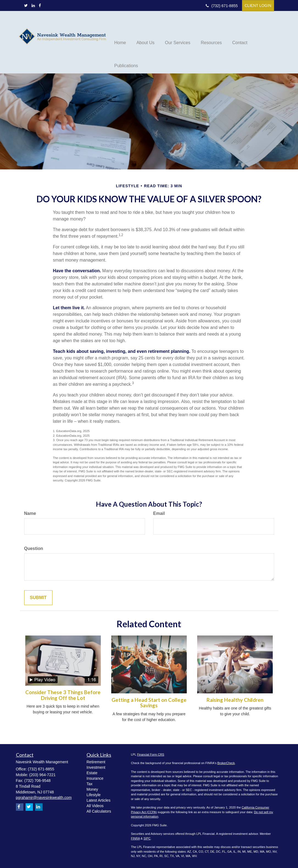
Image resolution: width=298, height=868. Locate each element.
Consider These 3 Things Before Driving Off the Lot (63, 695)
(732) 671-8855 (222, 6)
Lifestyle (94, 795)
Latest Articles (98, 800)
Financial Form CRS (151, 754)
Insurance (95, 778)
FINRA (135, 838)
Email (159, 513)
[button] (146, 30)
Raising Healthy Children (235, 700)
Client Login (258, 5)
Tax (90, 784)
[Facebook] (40, 5)
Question (34, 548)
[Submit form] (38, 598)
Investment (96, 767)
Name (30, 513)
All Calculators (99, 811)
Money (92, 789)
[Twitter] (26, 5)
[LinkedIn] (33, 5)
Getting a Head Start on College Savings (149, 703)
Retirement (96, 762)
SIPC (147, 838)
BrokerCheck (226, 763)
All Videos (95, 806)
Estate (92, 773)
